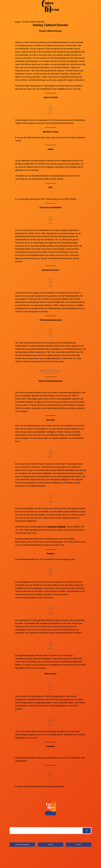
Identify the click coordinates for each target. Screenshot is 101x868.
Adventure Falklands (57, 527)
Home (18, 22)
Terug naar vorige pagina (22, 845)
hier (51, 786)
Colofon (50, 845)
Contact (79, 845)
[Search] (87, 831)
